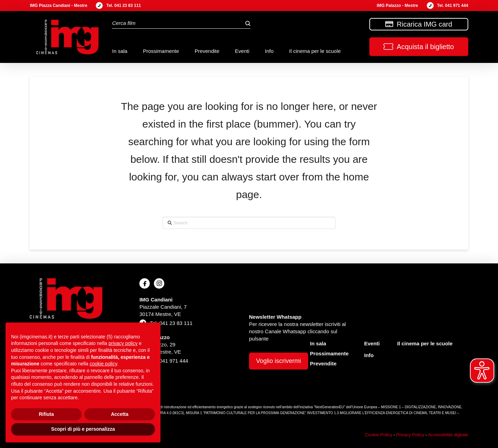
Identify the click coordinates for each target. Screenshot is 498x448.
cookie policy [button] (103, 364)
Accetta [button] (120, 414)
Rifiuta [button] (46, 414)
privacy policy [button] (123, 343)
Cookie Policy (379, 435)
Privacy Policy (410, 435)
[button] (419, 47)
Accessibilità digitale (448, 435)
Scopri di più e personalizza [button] (83, 429)
